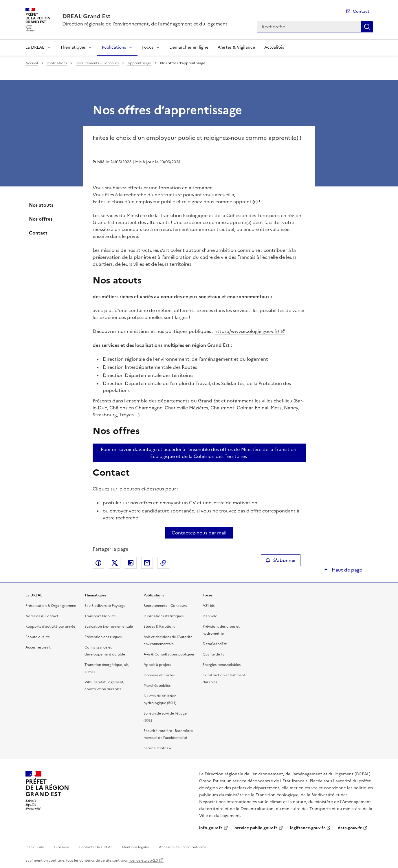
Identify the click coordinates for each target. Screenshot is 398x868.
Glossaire (62, 847)
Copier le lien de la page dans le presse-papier (163, 563)
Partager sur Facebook (98, 563)
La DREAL (35, 47)
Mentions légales (136, 847)
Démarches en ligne (189, 47)
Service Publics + (157, 748)
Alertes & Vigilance (236, 47)
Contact (361, 11)
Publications (114, 47)
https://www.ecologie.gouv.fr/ (247, 331)
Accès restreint (38, 647)
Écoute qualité (38, 637)
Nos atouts (41, 205)
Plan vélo (210, 616)
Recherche (367, 27)
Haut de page (346, 570)
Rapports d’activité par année (50, 627)
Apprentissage (139, 63)
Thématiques (73, 47)
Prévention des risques (103, 637)
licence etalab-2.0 (143, 860)
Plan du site (35, 847)
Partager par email (147, 563)
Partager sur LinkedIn (131, 563)
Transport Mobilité (100, 616)
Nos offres (41, 219)
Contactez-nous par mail (199, 533)
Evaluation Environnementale (109, 627)
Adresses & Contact (42, 616)
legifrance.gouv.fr (308, 828)
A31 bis (209, 606)
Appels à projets (157, 665)
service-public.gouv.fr (256, 828)
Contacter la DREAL (96, 847)
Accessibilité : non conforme (183, 847)
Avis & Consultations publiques (169, 654)
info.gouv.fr (211, 828)
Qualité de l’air (215, 654)
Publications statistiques (164, 616)
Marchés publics (157, 686)
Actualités (274, 47)
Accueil (32, 63)
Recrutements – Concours (97, 63)
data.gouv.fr (350, 828)
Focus (148, 47)
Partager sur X (115, 563)
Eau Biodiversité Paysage (105, 606)
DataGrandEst (215, 644)
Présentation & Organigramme (51, 606)
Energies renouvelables (222, 665)
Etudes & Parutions (159, 627)
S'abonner (281, 560)
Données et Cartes (159, 675)
